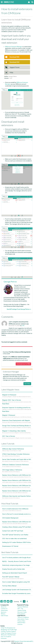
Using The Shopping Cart (8, 628)
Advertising (4, 610)
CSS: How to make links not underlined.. (15, 539)
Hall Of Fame (4, 616)
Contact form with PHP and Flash (13, 531)
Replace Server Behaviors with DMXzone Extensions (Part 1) (17, 491)
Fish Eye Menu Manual (9, 586)
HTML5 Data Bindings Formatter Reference (16, 454)
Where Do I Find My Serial (8, 635)
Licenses (20, 624)
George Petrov (10, 282)
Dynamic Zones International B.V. (24, 641)
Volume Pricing (22, 610)
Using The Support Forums (9, 633)
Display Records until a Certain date (13, 569)
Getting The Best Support (8, 631)
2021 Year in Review (9, 436)
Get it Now (27, 384)
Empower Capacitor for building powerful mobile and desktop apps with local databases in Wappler (17, 408)
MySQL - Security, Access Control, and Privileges (17, 561)
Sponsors (4, 612)
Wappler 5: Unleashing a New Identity (14, 431)
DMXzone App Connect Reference (13, 449)
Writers (3, 614)
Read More (6, 404)
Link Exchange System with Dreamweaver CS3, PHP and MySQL (17, 590)
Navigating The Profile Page (9, 630)
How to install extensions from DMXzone (15, 509)
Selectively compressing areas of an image (16, 565)
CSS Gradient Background (10, 518)
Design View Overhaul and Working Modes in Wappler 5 (17, 426)
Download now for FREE (23, 364)
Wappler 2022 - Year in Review (12, 400)
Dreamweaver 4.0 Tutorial (10, 546)
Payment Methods (23, 607)
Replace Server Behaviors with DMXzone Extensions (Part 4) (17, 475)
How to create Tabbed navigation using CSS (16, 582)
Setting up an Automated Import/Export (15, 573)
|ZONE (6, 2)
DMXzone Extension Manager (14, 47)
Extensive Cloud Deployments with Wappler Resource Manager (17, 420)
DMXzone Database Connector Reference (15, 465)
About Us (4, 607)
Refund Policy (21, 623)
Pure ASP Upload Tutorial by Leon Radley (15, 535)
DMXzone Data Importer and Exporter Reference (17, 496)
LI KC (23, 326)
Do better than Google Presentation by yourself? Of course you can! (17, 593)
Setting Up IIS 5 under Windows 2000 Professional (17, 542)
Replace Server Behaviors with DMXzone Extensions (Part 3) (17, 480)
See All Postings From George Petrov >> (19, 309)
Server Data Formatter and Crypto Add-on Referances (17, 459)
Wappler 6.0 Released (9, 395)
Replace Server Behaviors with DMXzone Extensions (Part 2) (17, 486)
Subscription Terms (23, 619)
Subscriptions (21, 614)
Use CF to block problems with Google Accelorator (17, 558)
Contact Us (4, 608)
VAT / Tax (20, 608)
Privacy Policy (21, 621)
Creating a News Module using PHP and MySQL (17, 527)
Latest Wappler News (10, 390)
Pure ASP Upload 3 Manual (11, 577)
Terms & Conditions (23, 617)
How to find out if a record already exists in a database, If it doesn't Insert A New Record (17, 514)
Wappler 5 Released (9, 415)
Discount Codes (22, 612)
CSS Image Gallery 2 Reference (12, 470)
